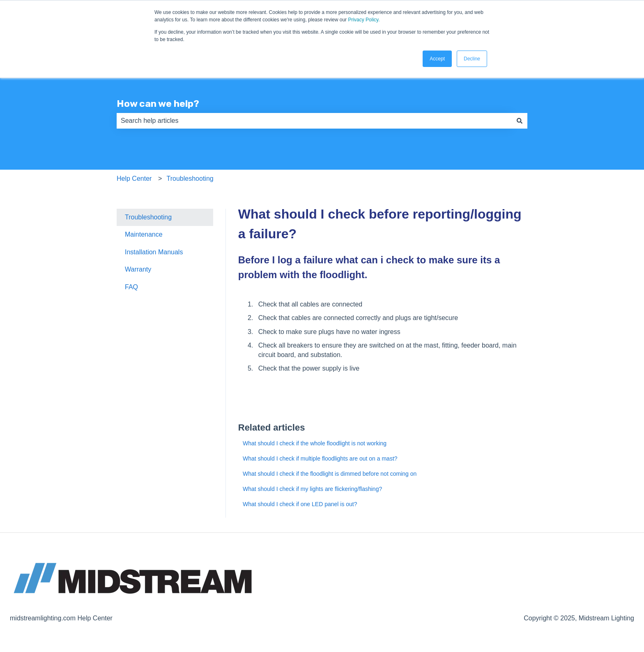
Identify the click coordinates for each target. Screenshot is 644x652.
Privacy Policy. (364, 20)
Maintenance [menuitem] (144, 234)
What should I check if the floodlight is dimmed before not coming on (330, 474)
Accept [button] (437, 59)
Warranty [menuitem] (138, 269)
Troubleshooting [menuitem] (148, 217)
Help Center (134, 179)
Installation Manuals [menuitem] (154, 252)
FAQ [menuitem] (131, 287)
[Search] (520, 121)
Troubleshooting (190, 179)
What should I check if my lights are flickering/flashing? (312, 489)
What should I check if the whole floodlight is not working (315, 443)
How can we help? (158, 104)
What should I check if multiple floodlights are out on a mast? (320, 458)
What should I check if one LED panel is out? (300, 504)
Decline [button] (472, 59)
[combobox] (314, 121)
